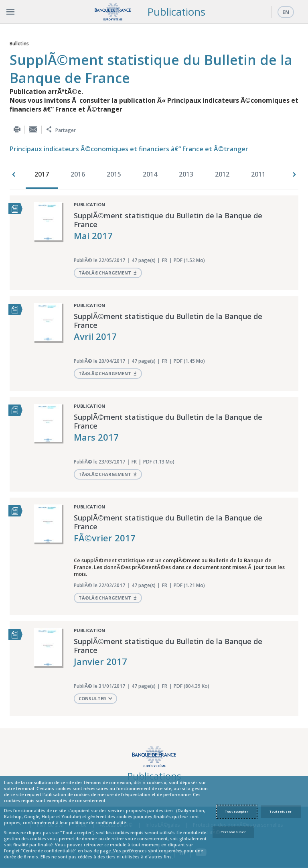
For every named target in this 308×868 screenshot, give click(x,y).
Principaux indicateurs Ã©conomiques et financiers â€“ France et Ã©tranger (129, 149)
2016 (78, 174)
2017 (42, 174)
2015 (114, 174)
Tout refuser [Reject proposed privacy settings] (281, 811)
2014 (150, 174)
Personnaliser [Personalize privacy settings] (233, 832)
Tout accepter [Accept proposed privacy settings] (237, 811)
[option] (44, 175)
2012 (222, 174)
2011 (258, 174)
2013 (186, 174)
